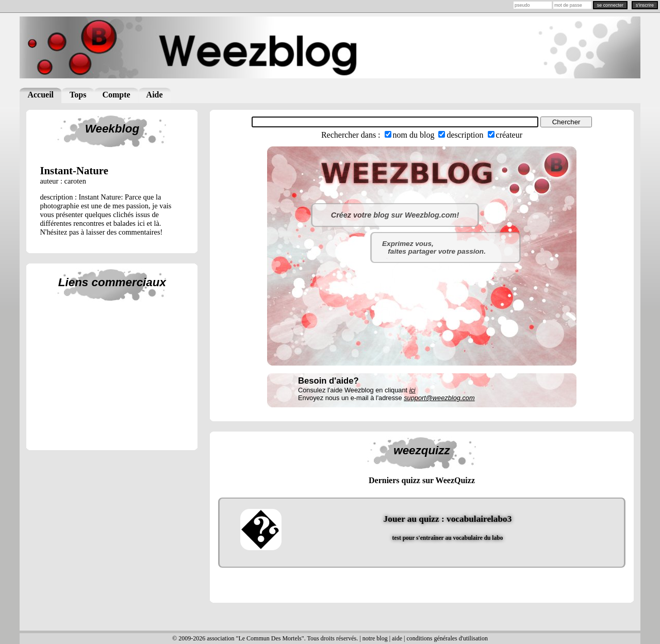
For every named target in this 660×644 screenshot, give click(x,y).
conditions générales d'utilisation (447, 638)
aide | (399, 638)
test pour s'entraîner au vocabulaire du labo (448, 538)
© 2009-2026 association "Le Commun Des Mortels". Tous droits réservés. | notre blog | (282, 638)
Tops (78, 95)
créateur (509, 135)
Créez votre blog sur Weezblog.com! (395, 215)
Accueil (40, 95)
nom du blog (414, 135)
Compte (116, 95)
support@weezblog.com (439, 398)
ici (412, 390)
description (465, 135)
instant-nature (74, 170)
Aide (155, 95)
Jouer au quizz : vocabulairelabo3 (448, 519)
